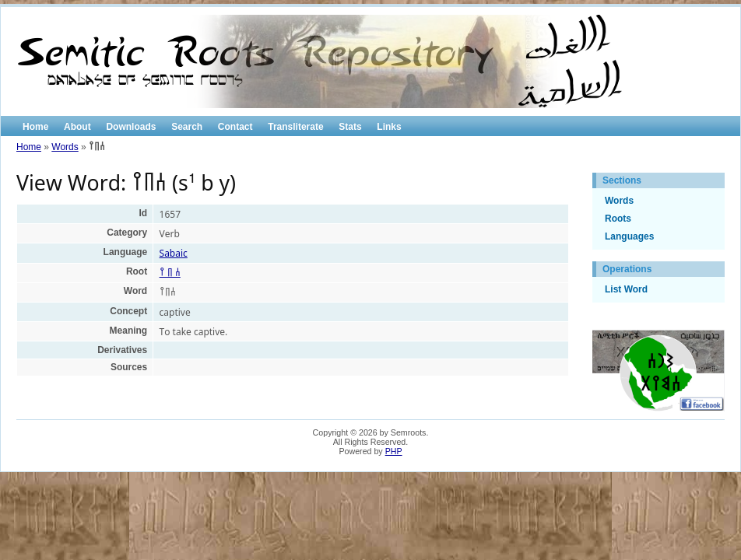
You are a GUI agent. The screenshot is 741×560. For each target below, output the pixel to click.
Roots (618, 219)
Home (35, 127)
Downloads (131, 127)
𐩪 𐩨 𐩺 (170, 273)
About (77, 127)
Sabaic (174, 253)
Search (187, 127)
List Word (626, 289)
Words (65, 147)
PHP (394, 451)
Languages (629, 236)
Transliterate (295, 127)
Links (389, 127)
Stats (350, 127)
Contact (235, 127)
